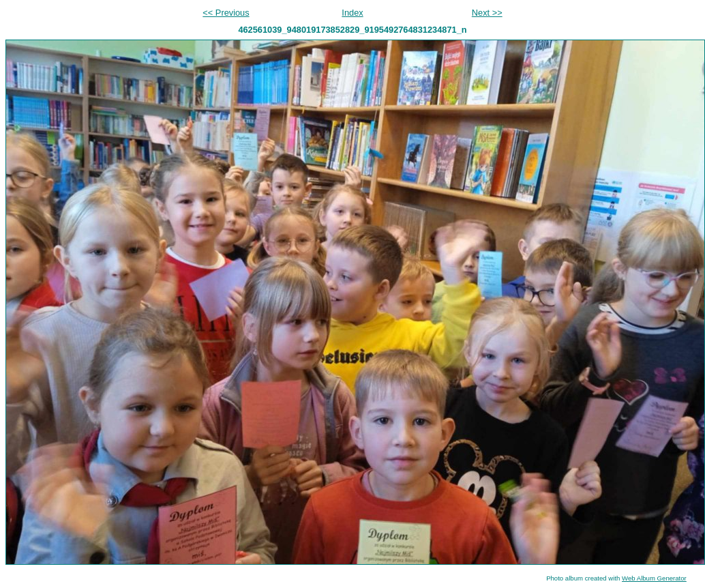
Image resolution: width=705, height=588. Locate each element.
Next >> (487, 13)
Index (352, 13)
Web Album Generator (654, 578)
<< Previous (226, 13)
